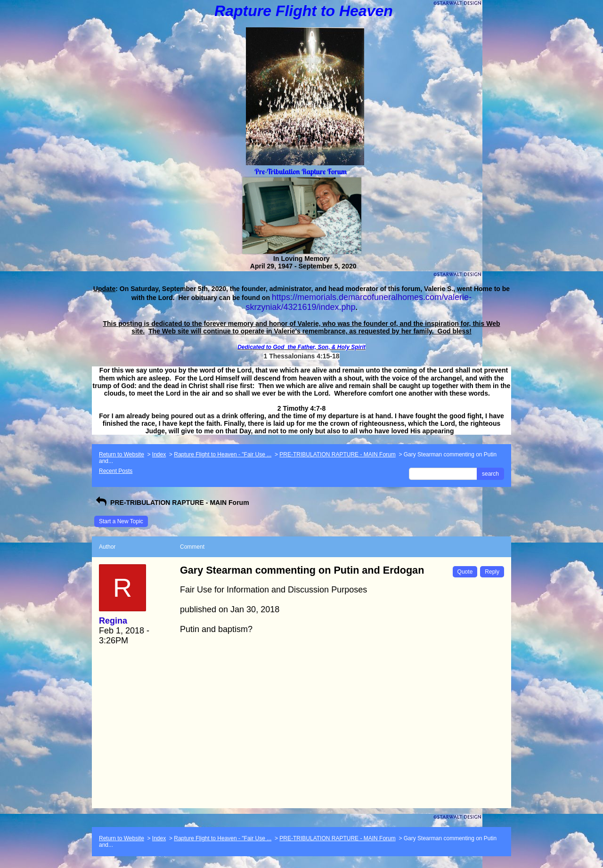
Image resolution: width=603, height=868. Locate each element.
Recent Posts (116, 471)
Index (159, 454)
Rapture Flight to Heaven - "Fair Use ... (223, 454)
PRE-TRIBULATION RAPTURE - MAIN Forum (337, 454)
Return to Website (122, 454)
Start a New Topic (121, 521)
